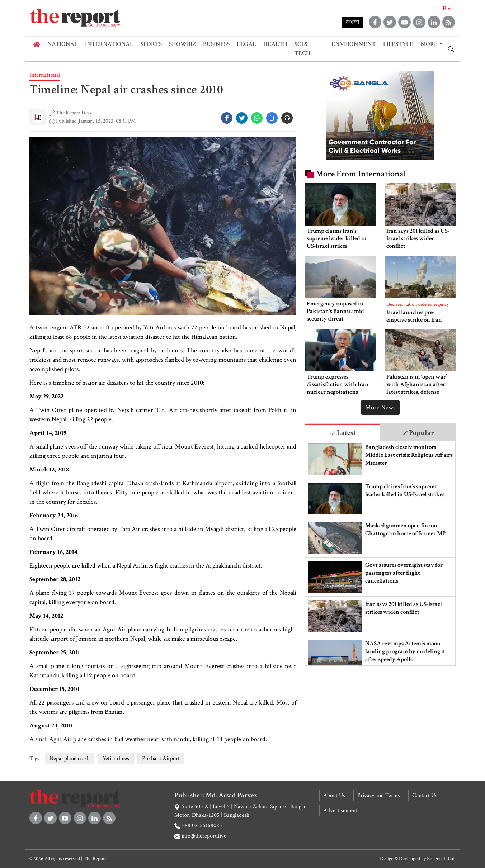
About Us (334, 795)
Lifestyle (398, 44)
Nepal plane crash (70, 758)
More (429, 44)
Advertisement (340, 810)
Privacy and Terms (379, 795)
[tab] (343, 432)
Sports (151, 44)
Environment (354, 44)
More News (380, 407)
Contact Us (425, 795)
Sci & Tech (302, 49)
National (63, 44)
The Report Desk (74, 113)
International (109, 44)
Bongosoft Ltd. (441, 859)
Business (216, 44)
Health (275, 44)
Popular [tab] (418, 433)
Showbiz (182, 44)
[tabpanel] (380, 553)
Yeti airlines (116, 758)
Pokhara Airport (161, 758)
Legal (246, 44)
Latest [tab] (343, 433)
